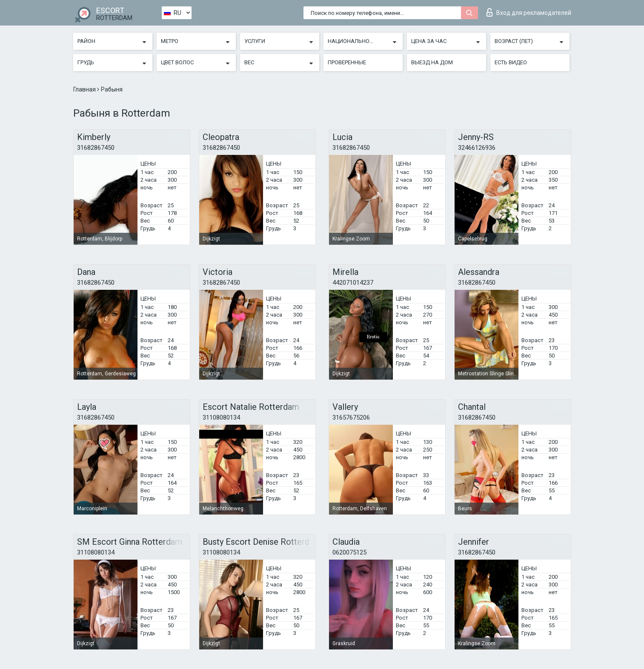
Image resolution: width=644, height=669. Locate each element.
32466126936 (477, 148)
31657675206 (351, 417)
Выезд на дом (432, 62)
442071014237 (353, 283)
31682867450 (96, 148)
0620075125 (349, 552)
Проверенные (347, 62)
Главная (85, 89)
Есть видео (511, 62)
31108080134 (221, 417)
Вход (529, 12)
